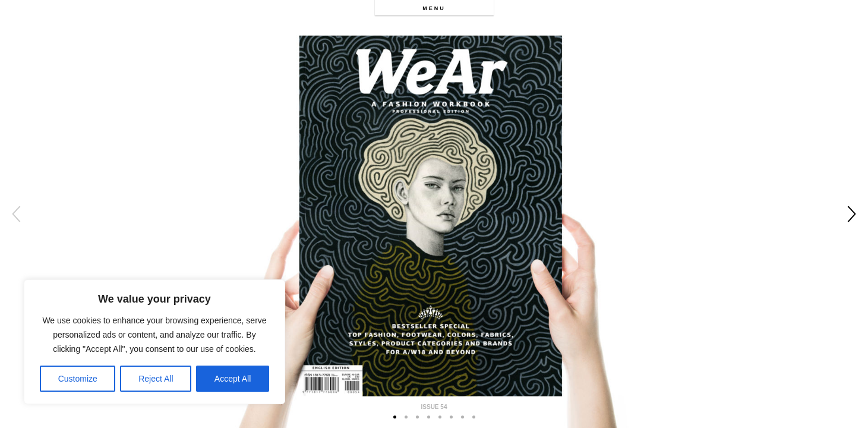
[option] (434, 214)
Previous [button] (16, 214)
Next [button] (852, 214)
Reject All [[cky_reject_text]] (156, 379)
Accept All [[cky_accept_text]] (233, 379)
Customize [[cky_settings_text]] (78, 379)
